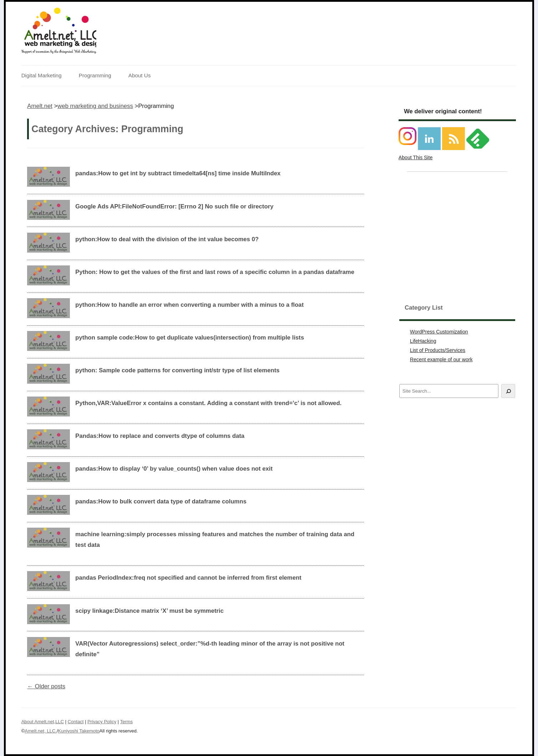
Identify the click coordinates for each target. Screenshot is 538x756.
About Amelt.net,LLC (43, 722)
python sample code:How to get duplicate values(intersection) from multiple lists (189, 338)
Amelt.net (40, 106)
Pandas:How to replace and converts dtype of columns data (160, 436)
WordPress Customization (439, 332)
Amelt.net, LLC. (41, 731)
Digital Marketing (42, 75)
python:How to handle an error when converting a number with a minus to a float (189, 305)
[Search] (508, 391)
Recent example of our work (441, 359)
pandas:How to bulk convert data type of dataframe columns (161, 501)
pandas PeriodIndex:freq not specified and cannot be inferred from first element (188, 578)
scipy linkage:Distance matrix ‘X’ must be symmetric (149, 611)
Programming (95, 75)
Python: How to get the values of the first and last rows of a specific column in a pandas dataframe (215, 272)
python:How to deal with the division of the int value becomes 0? (167, 239)
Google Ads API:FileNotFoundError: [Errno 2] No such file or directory (174, 206)
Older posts (46, 686)
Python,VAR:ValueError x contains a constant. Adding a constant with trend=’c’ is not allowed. (208, 403)
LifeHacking (423, 341)
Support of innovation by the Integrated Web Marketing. (59, 52)
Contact (76, 722)
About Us (139, 75)
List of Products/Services (438, 350)
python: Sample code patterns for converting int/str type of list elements (177, 370)
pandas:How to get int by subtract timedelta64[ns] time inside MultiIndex (178, 173)
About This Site (416, 157)
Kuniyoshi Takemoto (79, 731)
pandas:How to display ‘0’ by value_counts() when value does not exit (174, 469)
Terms (126, 722)
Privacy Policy (102, 722)
